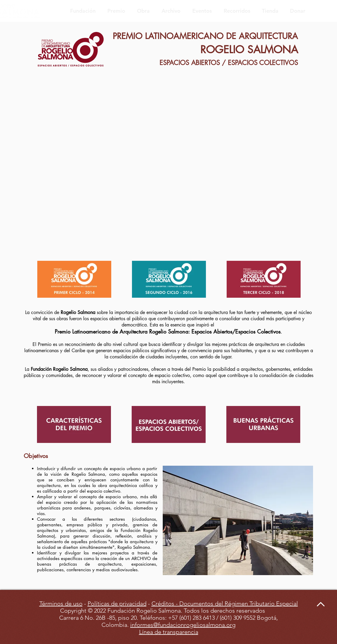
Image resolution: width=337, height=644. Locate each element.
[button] (238, 520)
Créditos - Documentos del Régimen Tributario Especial (225, 603)
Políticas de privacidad (117, 603)
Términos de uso (61, 603)
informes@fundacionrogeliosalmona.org (183, 625)
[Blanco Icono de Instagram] (329, 11)
